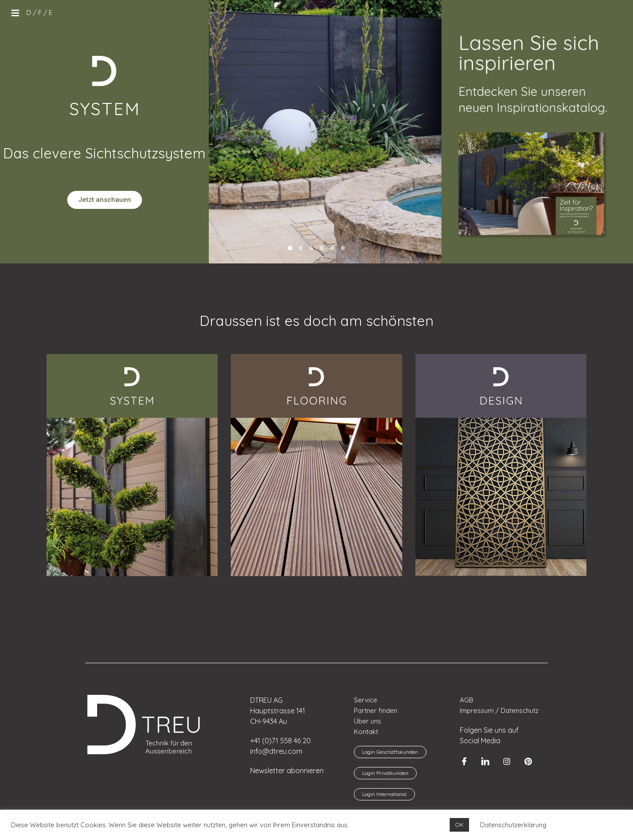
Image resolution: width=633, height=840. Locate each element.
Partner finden (376, 710)
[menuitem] (29, 13)
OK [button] (459, 825)
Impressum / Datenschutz (499, 710)
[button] (290, 248)
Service (366, 700)
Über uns (367, 721)
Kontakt (366, 732)
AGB (467, 700)
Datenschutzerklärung (513, 825)
